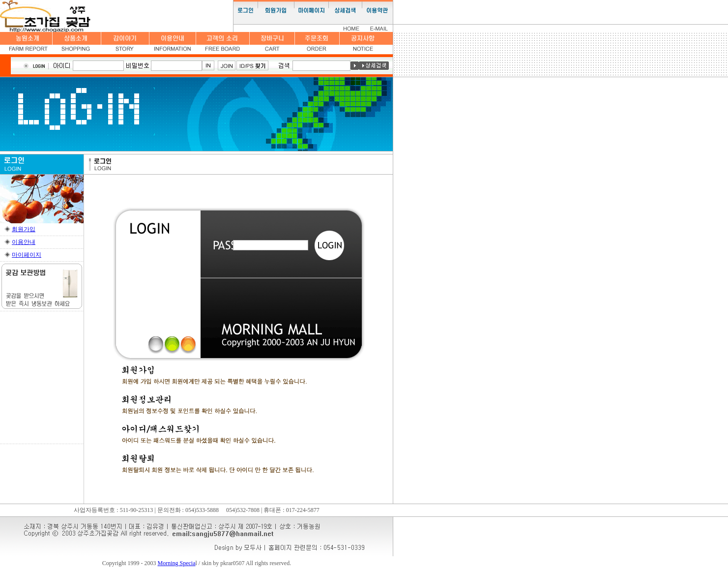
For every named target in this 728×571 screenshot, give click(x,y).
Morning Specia (177, 563)
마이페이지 (27, 255)
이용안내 (24, 242)
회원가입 (24, 229)
